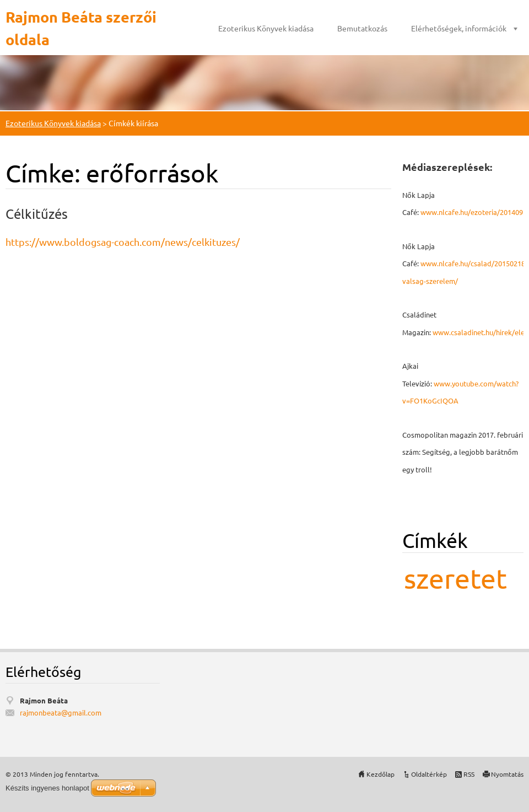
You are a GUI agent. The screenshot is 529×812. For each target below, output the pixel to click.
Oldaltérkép (429, 774)
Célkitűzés (37, 214)
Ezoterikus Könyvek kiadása (266, 28)
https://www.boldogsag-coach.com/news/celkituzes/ (123, 242)
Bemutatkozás (362, 28)
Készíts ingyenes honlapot (47, 788)
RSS (469, 774)
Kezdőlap (380, 774)
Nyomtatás (507, 774)
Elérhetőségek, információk (459, 28)
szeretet (455, 578)
